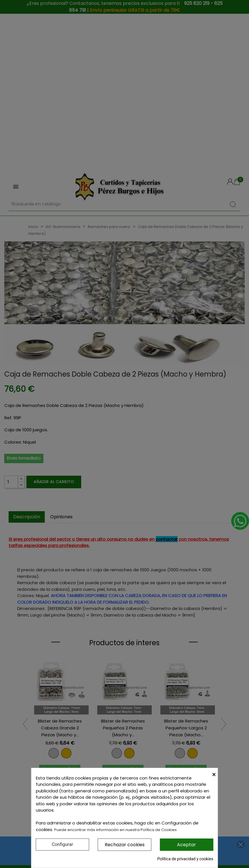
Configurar (63, 844)
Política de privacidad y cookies (185, 859)
